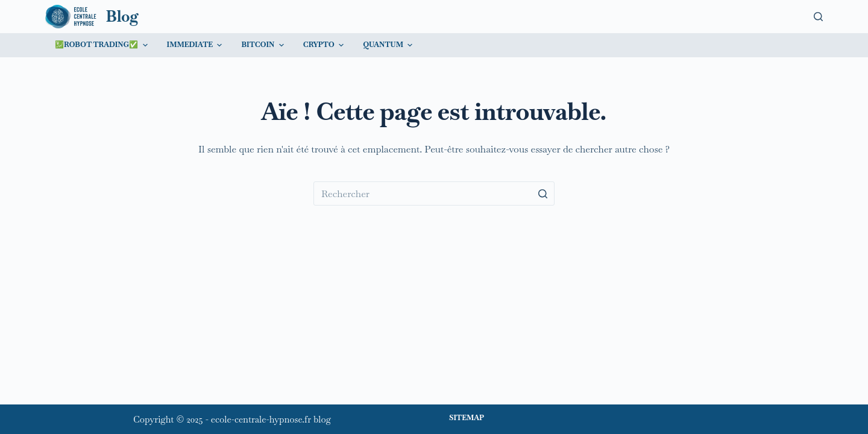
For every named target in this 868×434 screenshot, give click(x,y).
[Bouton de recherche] (542, 193)
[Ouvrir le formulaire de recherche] (818, 17)
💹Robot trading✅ (103, 45)
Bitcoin (264, 45)
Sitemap (467, 418)
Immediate (196, 45)
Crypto (325, 45)
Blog (122, 16)
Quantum (389, 45)
